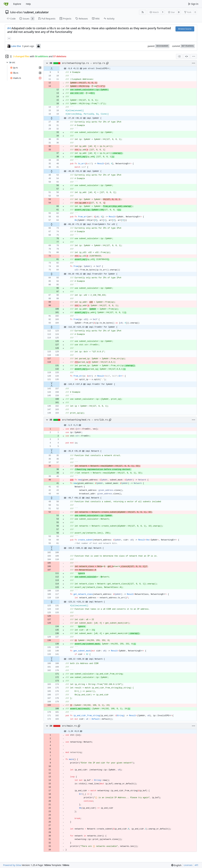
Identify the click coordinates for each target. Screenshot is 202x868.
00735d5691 (188, 46)
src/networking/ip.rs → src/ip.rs (83, 63)
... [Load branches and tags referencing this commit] (9, 38)
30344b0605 (162, 46)
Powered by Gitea (12, 865)
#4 (9, 28)
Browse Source (185, 29)
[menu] (194, 56)
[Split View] (187, 56)
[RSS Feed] (143, 12)
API (196, 865)
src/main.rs (69, 726)
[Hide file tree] (7, 56)
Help (28, 4)
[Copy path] (107, 63)
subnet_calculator (36, 12)
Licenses (188, 865)
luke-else (16, 12)
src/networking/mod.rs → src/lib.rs (85, 420)
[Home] (6, 4)
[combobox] (179, 56)
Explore (17, 4)
